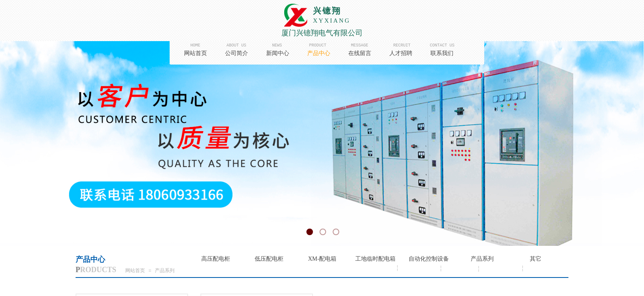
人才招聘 (401, 53)
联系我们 (442, 53)
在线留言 (360, 53)
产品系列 (165, 271)
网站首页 (195, 53)
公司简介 (237, 53)
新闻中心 (278, 53)
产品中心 (319, 53)
